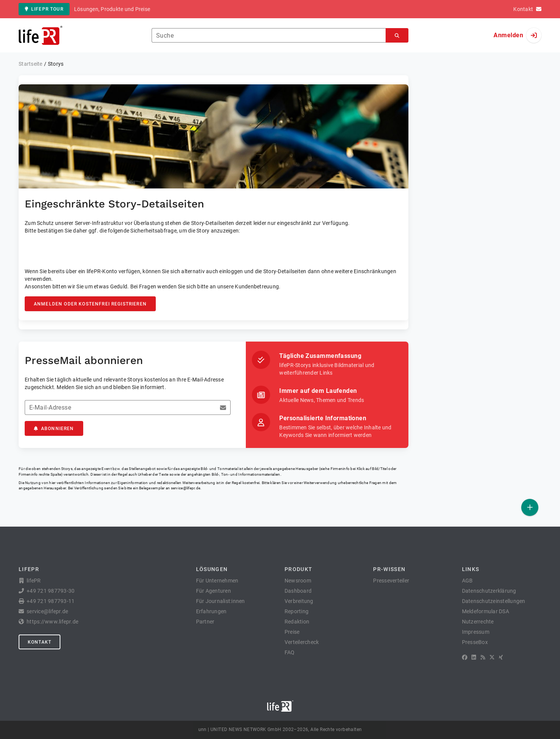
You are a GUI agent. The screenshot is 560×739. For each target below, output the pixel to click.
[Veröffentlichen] (530, 507)
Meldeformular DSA (486, 611)
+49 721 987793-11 (51, 601)
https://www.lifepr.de (52, 622)
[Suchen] (397, 36)
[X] (492, 657)
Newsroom (298, 581)
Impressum (476, 632)
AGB (467, 581)
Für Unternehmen (217, 581)
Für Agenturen (214, 591)
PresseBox (475, 642)
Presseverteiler (391, 581)
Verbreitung (299, 601)
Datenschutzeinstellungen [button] (494, 601)
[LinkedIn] (474, 657)
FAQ (290, 652)
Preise (292, 632)
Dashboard (298, 591)
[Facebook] (465, 657)
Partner (205, 622)
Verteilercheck (302, 642)
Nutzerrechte (478, 622)
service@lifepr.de (186, 488)
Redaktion (297, 622)
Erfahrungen (211, 611)
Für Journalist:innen (221, 601)
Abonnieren (54, 429)
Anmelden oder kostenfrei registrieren (90, 304)
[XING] (501, 657)
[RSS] (483, 657)
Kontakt (40, 642)
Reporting (297, 611)
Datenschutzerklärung (489, 591)
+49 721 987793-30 (51, 591)
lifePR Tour (44, 9)
